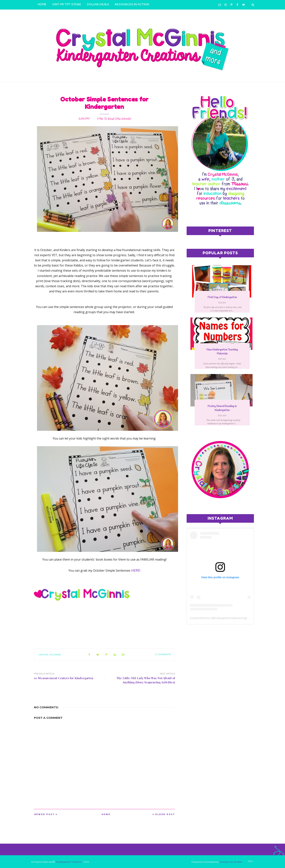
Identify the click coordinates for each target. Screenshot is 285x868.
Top (251, 861)
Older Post (165, 814)
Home (42, 5)
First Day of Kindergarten (222, 297)
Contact (45, 14)
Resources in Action (132, 5)
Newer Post (45, 814)
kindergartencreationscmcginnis (233, 618)
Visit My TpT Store (67, 5)
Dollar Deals (98, 5)
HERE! (136, 570)
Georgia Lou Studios (231, 862)
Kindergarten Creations (69, 862)
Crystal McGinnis (50, 655)
